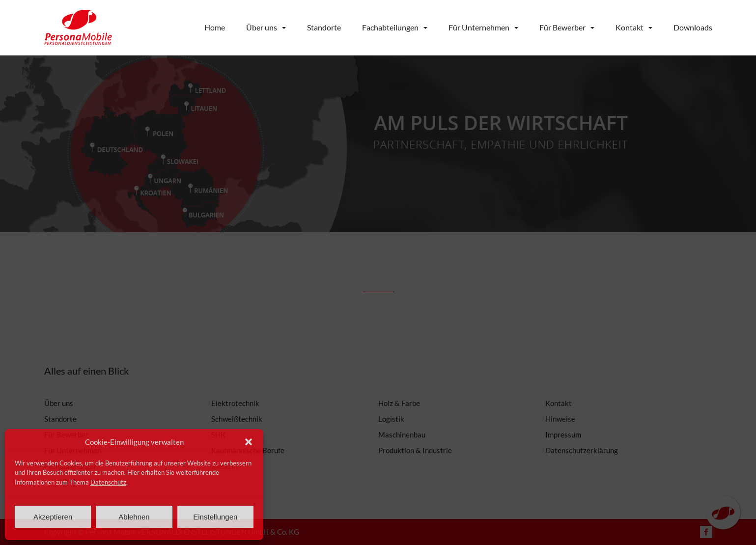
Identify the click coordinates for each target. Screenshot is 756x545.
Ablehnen (134, 517)
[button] (249, 442)
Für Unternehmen (479, 27)
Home (215, 27)
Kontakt (630, 27)
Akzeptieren (53, 517)
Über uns (262, 27)
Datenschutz (108, 482)
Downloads (693, 27)
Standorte (324, 27)
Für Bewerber (562, 27)
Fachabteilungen (390, 27)
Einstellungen (215, 517)
